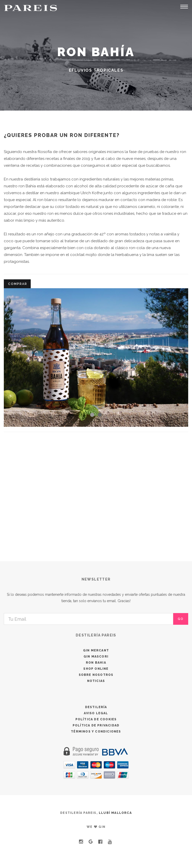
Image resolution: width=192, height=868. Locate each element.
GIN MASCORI (96, 657)
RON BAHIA (96, 663)
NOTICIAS (96, 681)
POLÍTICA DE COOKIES (96, 719)
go (181, 619)
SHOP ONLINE (96, 669)
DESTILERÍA (96, 707)
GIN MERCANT (96, 650)
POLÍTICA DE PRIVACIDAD (96, 725)
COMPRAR (18, 284)
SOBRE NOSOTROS (96, 675)
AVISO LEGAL (96, 713)
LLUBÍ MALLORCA (115, 813)
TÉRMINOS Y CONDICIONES (96, 732)
